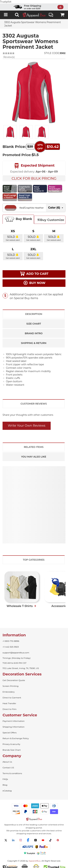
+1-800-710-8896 (11, 638)
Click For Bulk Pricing (34, 175)
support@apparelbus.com (16, 649)
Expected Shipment (34, 162)
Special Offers (10, 729)
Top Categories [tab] (34, 556)
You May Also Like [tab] (34, 453)
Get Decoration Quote (14, 677)
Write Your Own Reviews (27, 422)
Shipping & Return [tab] (34, 340)
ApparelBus (35, 857)
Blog (5, 781)
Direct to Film (10, 706)
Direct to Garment (12, 694)
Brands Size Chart (12, 746)
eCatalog (7, 787)
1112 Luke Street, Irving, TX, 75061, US (21, 665)
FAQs (5, 776)
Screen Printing (10, 683)
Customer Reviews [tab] (34, 400)
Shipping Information (14, 723)
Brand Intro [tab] (34, 330)
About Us (7, 758)
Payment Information (14, 718)
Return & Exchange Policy (16, 735)
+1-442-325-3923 (11, 643)
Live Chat (51, 12)
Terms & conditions (12, 770)
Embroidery (9, 688)
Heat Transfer (9, 700)
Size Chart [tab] (34, 320)
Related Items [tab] (34, 444)
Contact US (8, 764)
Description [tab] (34, 311)
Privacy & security (11, 741)
